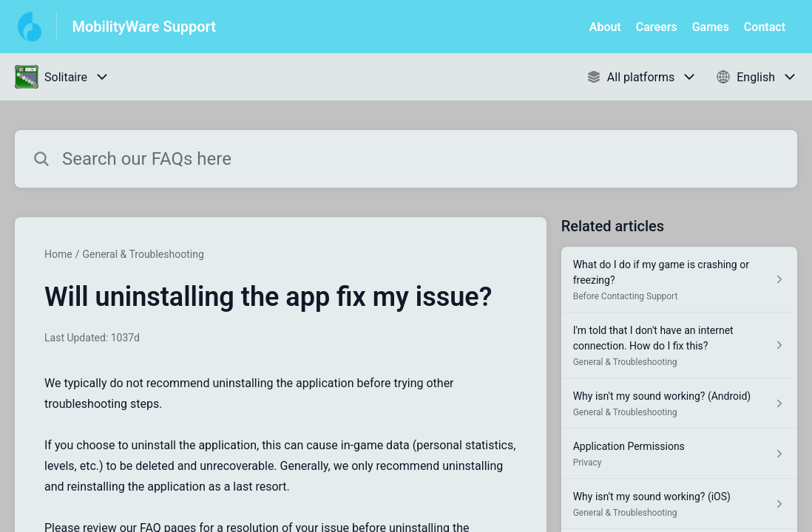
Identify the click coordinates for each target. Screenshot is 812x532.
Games (711, 27)
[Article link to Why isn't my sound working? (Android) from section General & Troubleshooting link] (679, 403)
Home (58, 254)
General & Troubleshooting (143, 254)
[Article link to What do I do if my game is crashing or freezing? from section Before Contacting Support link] (679, 280)
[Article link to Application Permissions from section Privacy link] (679, 454)
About (605, 27)
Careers (657, 27)
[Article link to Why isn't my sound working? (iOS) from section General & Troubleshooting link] (679, 504)
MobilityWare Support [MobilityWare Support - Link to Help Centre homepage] (144, 27)
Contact (765, 27)
